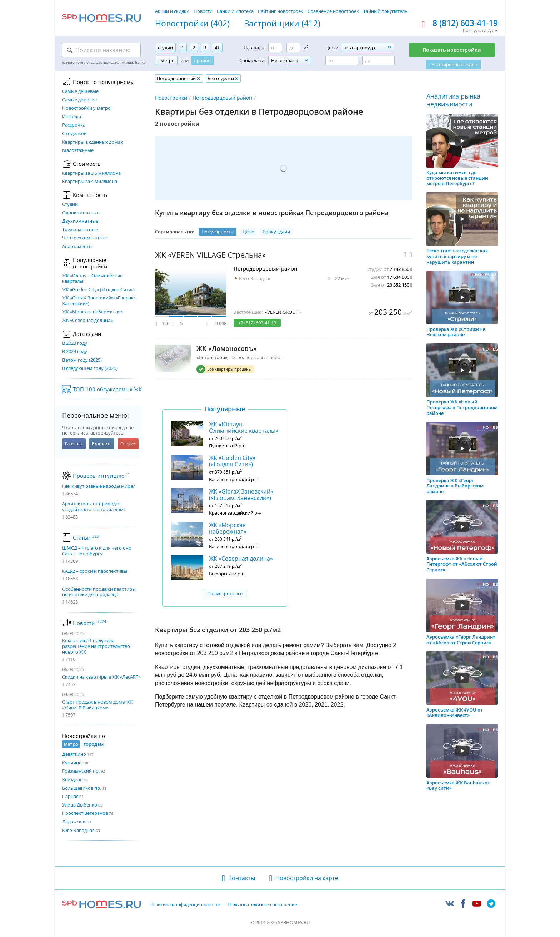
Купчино (72, 763)
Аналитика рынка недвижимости (453, 100)
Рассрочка (74, 125)
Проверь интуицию (101, 476)
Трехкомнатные (80, 230)
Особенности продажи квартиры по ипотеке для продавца (99, 592)
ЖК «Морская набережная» (92, 312)
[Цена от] (342, 60)
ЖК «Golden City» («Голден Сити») (98, 290)
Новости (203, 11)
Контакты (242, 878)
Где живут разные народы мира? (99, 486)
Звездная (72, 779)
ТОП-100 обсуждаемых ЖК (107, 389)
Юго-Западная (78, 830)
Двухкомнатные (80, 221)
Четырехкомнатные (84, 238)
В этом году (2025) (82, 360)
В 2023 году (75, 343)
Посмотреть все (225, 593)
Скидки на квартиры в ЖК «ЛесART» (101, 677)
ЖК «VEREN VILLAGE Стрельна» (210, 255)
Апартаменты (77, 247)
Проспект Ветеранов (85, 813)
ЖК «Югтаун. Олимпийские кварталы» (92, 279)
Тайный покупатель (385, 11)
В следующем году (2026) (90, 368)
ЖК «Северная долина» (87, 321)
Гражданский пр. (81, 771)
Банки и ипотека (235, 11)
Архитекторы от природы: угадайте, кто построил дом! (93, 507)
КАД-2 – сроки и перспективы (95, 571)
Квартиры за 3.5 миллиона (91, 173)
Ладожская (74, 822)
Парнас (70, 796)
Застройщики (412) (282, 24)
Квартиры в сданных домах (92, 142)
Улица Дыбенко (80, 805)
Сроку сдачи (276, 232)
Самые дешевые (80, 91)
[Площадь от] (275, 48)
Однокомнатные (81, 213)
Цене (248, 232)
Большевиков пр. (82, 788)
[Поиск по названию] (101, 50)
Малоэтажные (78, 150)
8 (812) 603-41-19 (465, 23)
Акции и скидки (172, 11)
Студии (70, 204)
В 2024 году (75, 352)
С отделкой (74, 134)
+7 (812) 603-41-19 (257, 323)
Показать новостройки (452, 50)
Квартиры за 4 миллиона (90, 182)
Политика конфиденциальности (185, 905)
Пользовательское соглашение (262, 905)
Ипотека (72, 117)
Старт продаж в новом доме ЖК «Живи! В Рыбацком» (97, 705)
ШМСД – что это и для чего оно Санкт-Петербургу (97, 551)
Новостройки (171, 98)
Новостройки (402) (192, 24)
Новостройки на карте (307, 878)
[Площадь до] (293, 48)
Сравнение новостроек (333, 11)
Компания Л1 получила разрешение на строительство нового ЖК (96, 646)
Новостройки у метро (86, 108)
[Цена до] (378, 60)
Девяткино (74, 754)
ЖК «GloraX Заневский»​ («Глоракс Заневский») (99, 301)
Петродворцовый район (222, 98)
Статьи (86, 537)
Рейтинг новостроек (281, 11)
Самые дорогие (79, 100)
